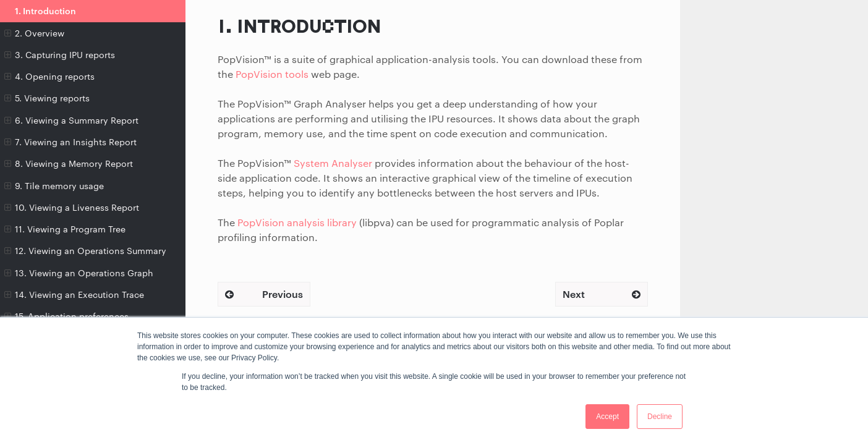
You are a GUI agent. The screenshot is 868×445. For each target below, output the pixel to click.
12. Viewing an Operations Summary (85, 251)
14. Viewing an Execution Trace (74, 295)
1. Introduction (45, 11)
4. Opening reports (49, 77)
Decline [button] (660, 417)
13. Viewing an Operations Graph (79, 273)
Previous (264, 294)
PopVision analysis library (297, 222)
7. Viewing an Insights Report (70, 142)
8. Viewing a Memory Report (69, 164)
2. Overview (34, 33)
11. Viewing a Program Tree (65, 229)
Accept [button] (607, 417)
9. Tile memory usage (54, 186)
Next (602, 294)
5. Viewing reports (47, 98)
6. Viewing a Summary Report (71, 121)
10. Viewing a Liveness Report (72, 208)
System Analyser (333, 163)
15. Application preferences (66, 316)
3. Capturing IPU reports (60, 55)
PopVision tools (272, 74)
